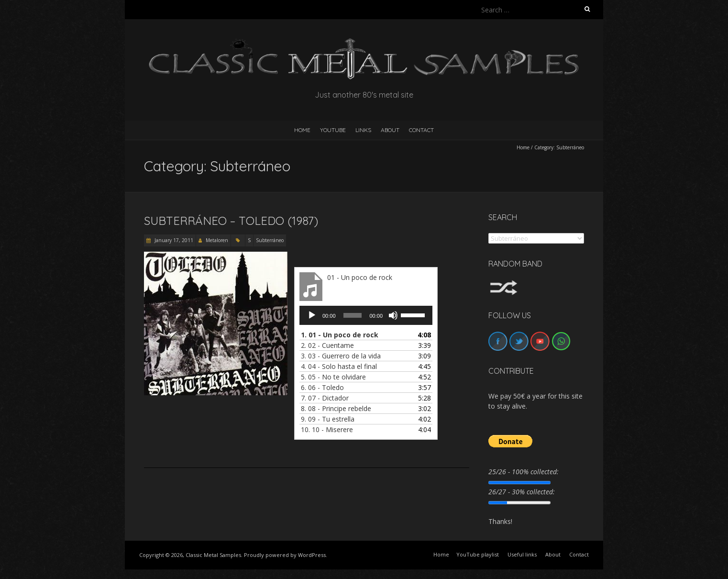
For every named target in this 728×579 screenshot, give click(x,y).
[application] (366, 315)
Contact (421, 130)
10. (327, 429)
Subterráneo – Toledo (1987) (231, 221)
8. (336, 408)
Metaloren (217, 240)
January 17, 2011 (173, 240)
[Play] (312, 315)
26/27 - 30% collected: (522, 492)
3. (341, 356)
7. (325, 398)
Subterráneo (270, 240)
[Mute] (393, 315)
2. (327, 345)
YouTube (333, 130)
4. (339, 366)
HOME (302, 130)
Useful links (522, 554)
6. (322, 387)
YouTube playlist (478, 554)
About (390, 130)
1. (340, 335)
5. (333, 377)
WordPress (312, 555)
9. (328, 419)
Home (523, 147)
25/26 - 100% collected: (524, 472)
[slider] (353, 315)
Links (363, 130)
